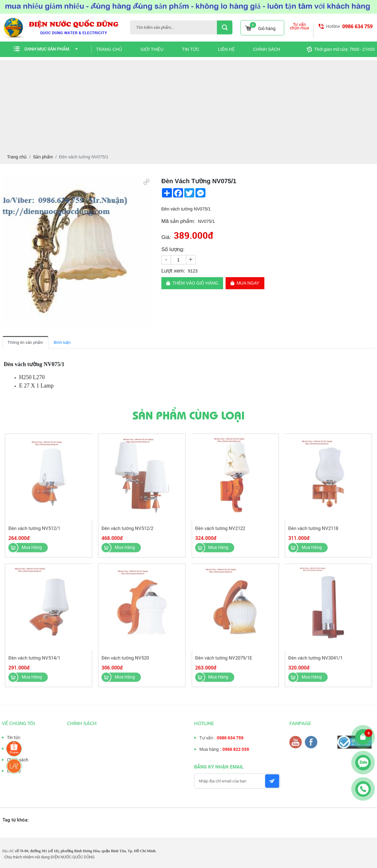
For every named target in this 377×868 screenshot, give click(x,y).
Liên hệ (226, 49)
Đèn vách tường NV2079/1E (223, 662)
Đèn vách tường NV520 (126, 662)
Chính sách (267, 49)
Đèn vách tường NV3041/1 (315, 662)
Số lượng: (173, 249)
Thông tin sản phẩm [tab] (25, 342)
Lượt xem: (173, 271)
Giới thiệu (152, 49)
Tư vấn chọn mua (299, 26)
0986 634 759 (357, 26)
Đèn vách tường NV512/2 (128, 532)
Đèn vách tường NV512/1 (35, 532)
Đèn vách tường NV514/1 (35, 662)
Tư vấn (9, 749)
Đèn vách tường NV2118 (313, 532)
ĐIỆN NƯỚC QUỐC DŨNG (73, 857)
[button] (146, 182)
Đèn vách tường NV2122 (220, 532)
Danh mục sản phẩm (51, 49)
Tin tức (191, 49)
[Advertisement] (189, 104)
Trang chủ (109, 49)
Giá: (166, 237)
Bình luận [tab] (62, 342)
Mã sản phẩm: (178, 221)
